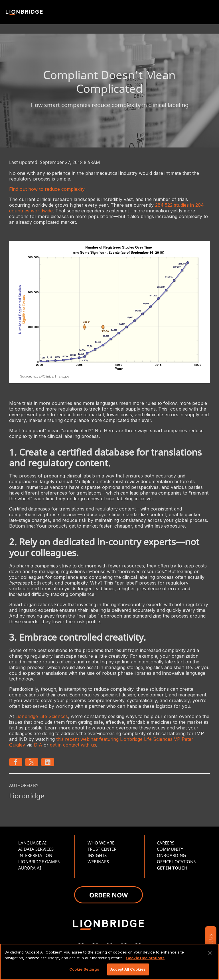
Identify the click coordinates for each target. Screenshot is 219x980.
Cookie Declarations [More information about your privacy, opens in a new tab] (145, 958)
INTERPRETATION (35, 855)
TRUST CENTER (102, 849)
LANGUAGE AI (32, 843)
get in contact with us (73, 745)
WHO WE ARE (101, 843)
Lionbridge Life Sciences (42, 716)
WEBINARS (98, 862)
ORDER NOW (109, 895)
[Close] (210, 953)
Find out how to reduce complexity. (47, 189)
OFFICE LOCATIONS (176, 862)
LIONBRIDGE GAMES (39, 862)
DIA (38, 745)
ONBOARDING (171, 855)
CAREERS (166, 843)
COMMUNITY (170, 849)
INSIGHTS (97, 855)
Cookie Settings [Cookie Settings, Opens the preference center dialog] (84, 969)
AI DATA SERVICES (36, 849)
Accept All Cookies (128, 969)
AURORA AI (30, 868)
